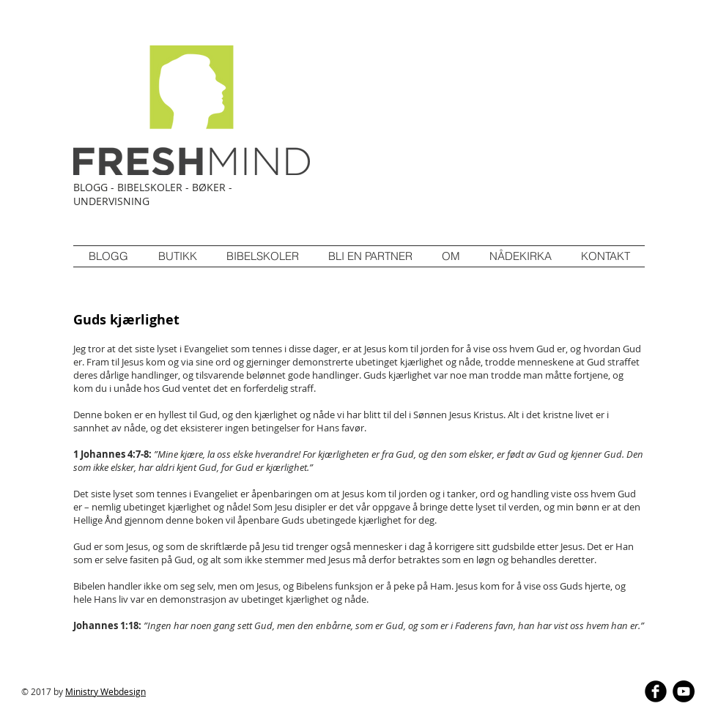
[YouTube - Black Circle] (684, 691)
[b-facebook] (656, 691)
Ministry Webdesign (106, 691)
